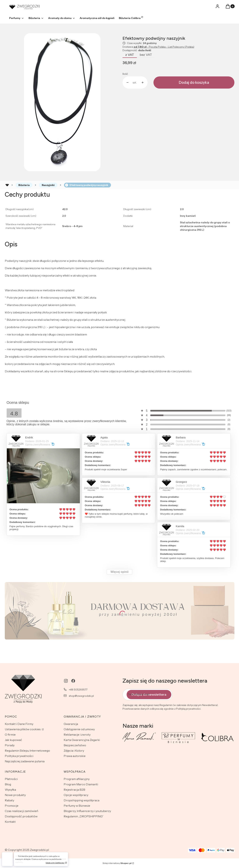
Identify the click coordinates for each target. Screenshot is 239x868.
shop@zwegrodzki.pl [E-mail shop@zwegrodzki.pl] (81, 696)
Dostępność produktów (21, 816)
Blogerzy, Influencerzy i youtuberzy (87, 811)
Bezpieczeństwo (75, 745)
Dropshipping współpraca (82, 800)
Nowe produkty (15, 795)
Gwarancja (71, 724)
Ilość (125, 74)
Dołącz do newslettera (149, 695)
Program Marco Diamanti (81, 784)
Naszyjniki (48, 185)
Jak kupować (13, 740)
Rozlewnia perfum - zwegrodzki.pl (7, 185)
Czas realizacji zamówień (22, 811)
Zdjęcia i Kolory (74, 751)
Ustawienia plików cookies (23, 729)
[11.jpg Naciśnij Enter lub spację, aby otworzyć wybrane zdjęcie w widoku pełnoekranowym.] (62, 102)
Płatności (11, 779)
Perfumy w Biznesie (77, 806)
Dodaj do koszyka (194, 82)
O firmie (10, 735)
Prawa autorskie (75, 756)
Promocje (12, 806)
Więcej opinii (120, 572)
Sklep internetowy (117, 863)
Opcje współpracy (76, 795)
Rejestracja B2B (74, 790)
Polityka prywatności (19, 756)
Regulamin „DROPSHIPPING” (84, 816)
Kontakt (10, 822)
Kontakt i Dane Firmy (19, 724)
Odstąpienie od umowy (79, 729)
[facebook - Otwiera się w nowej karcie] (73, 681)
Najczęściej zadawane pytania (25, 761)
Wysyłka (10, 790)
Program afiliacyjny (77, 779)
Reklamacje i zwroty (77, 735)
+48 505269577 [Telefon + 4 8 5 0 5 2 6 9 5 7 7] (78, 690)
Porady (10, 745)
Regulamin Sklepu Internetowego (27, 751)
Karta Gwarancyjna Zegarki (82, 740)
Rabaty (9, 800)
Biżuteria (24, 185)
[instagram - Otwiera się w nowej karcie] (66, 681)
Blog (8, 784)
